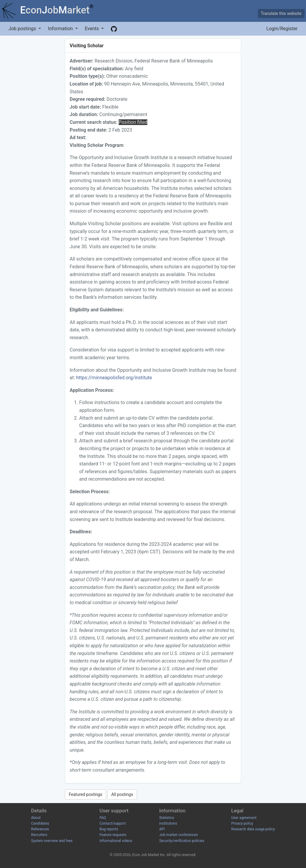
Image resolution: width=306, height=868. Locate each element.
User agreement (244, 818)
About (36, 818)
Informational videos (116, 841)
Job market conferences (179, 835)
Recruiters (39, 835)
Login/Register (282, 29)
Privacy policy (242, 823)
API (162, 829)
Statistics (167, 818)
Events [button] (92, 29)
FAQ (103, 818)
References (40, 829)
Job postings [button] (23, 29)
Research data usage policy (253, 829)
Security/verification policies (182, 841)
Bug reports (109, 829)
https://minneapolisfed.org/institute (114, 378)
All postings (122, 794)
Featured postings (85, 794)
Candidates (40, 823)
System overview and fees (52, 841)
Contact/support (113, 823)
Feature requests (113, 835)
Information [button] (61, 29)
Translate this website (281, 13)
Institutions (168, 823)
